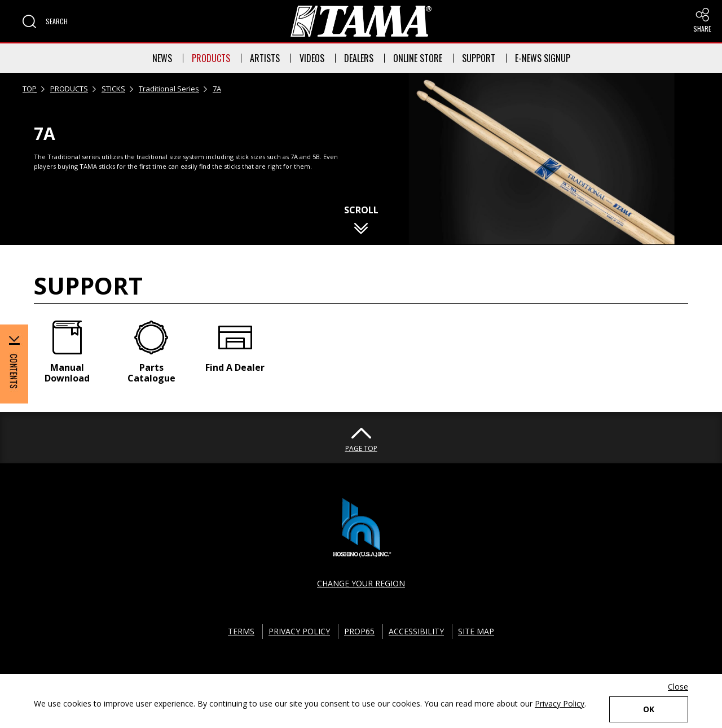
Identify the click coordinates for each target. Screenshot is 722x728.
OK (649, 709)
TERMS (241, 631)
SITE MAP (476, 631)
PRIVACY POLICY (299, 631)
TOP (30, 89)
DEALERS (359, 58)
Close (678, 687)
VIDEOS (312, 58)
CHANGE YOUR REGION (361, 583)
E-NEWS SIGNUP (543, 58)
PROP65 (359, 631)
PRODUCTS (211, 58)
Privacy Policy (560, 703)
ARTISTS (265, 58)
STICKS (113, 89)
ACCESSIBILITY (416, 631)
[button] (45, 21)
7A (217, 89)
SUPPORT (479, 58)
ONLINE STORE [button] (418, 58)
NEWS (162, 58)
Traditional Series (169, 89)
